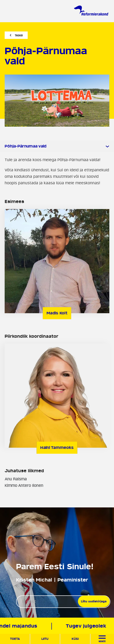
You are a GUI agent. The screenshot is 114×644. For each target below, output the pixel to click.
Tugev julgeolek (86, 626)
